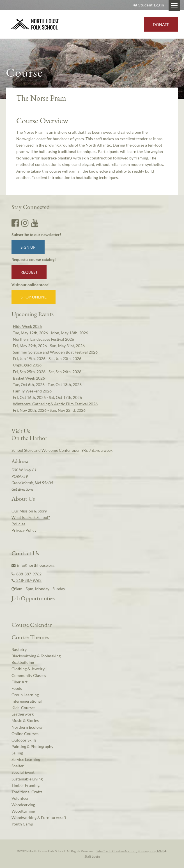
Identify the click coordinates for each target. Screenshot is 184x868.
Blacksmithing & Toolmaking (36, 656)
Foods (17, 688)
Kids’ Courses (23, 708)
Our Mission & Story (29, 511)
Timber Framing (26, 785)
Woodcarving (23, 805)
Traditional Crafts (27, 792)
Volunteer (20, 798)
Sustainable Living (27, 779)
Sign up (28, 247)
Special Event (23, 772)
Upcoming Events (33, 314)
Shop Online (34, 297)
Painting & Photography (32, 746)
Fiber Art (19, 682)
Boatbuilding (23, 662)
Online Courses (25, 734)
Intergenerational (27, 701)
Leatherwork (23, 714)
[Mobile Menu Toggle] (174, 6)
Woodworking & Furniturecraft (39, 818)
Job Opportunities (33, 598)
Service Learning (26, 759)
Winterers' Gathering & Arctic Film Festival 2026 (55, 404)
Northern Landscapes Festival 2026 (43, 339)
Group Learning (25, 695)
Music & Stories (25, 720)
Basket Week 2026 (29, 378)
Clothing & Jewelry (28, 669)
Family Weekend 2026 (32, 391)
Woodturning (23, 811)
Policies (18, 524)
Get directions (22, 489)
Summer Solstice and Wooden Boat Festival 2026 (55, 352)
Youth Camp (22, 824)
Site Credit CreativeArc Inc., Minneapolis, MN (130, 851)
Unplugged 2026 (27, 365)
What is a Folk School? (31, 517)
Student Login (148, 5)
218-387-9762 (27, 580)
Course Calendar (32, 625)
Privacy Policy (24, 530)
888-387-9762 (27, 574)
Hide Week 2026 (27, 326)
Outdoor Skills (24, 740)
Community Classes (29, 675)
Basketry (19, 649)
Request (29, 272)
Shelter (18, 766)
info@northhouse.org (33, 565)
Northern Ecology (27, 727)
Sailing (17, 753)
